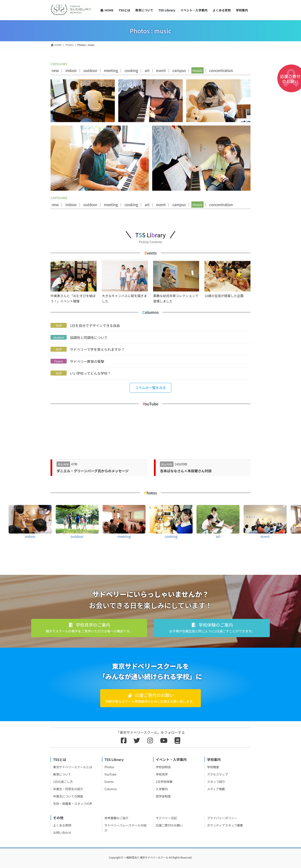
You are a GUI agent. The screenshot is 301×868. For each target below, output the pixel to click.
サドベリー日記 (166, 818)
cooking (131, 70)
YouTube (111, 774)
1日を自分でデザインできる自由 (95, 325)
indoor (71, 70)
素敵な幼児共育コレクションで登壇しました (176, 282)
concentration (221, 70)
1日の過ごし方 (63, 782)
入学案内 (162, 789)
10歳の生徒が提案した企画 (227, 279)
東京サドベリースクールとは (73, 767)
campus (179, 70)
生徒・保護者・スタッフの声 (73, 804)
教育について (62, 774)
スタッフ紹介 (216, 782)
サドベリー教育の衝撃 (87, 361)
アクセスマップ (217, 774)
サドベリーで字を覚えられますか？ (97, 349)
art (147, 70)
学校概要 (213, 767)
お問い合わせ (62, 833)
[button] (150, 388)
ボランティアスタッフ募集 (225, 825)
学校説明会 (163, 767)
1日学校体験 (164, 782)
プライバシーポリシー (222, 818)
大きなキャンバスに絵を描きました (125, 282)
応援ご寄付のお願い (169, 825)
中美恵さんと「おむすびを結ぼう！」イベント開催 (74, 282)
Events (109, 782)
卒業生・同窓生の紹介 (68, 789)
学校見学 (162, 774)
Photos (109, 767)
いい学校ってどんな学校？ (90, 373)
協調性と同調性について (89, 337)
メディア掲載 (216, 789)
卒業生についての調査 (68, 796)
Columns (111, 789)
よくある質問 (62, 825)
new (55, 70)
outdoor (90, 70)
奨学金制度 (163, 796)
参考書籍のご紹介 (117, 818)
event (161, 70)
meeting (111, 70)
